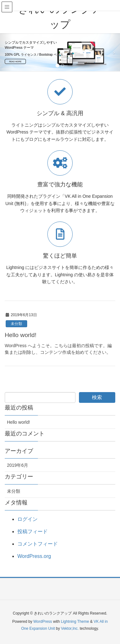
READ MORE (15, 62)
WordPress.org (34, 556)
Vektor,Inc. (70, 628)
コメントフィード (38, 544)
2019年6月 (18, 465)
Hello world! (21, 335)
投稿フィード (33, 531)
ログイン (27, 519)
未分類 (16, 324)
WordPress (42, 622)
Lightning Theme (75, 622)
